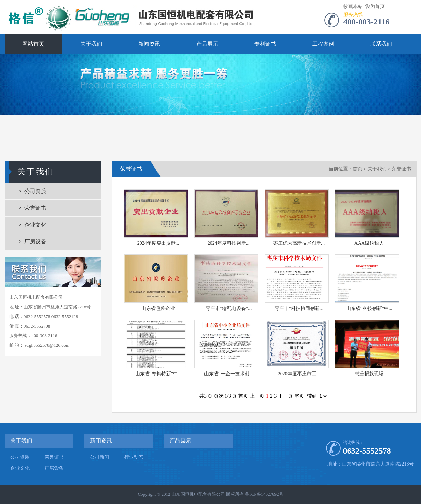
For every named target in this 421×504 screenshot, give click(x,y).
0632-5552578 (367, 451)
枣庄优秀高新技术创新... (299, 243)
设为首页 (375, 6)
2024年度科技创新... (229, 243)
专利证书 (265, 44)
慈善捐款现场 (369, 374)
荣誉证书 (35, 208)
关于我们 (91, 44)
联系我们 (381, 44)
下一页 (285, 396)
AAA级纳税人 (369, 243)
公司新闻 (100, 457)
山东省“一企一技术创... (229, 374)
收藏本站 (353, 6)
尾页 (299, 396)
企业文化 (35, 225)
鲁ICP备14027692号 (264, 494)
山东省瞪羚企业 (158, 308)
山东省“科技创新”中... (369, 308)
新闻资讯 (149, 44)
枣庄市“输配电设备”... (229, 308)
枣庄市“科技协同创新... (299, 308)
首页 (358, 169)
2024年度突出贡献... (158, 243)
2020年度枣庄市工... (299, 374)
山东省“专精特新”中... (158, 374)
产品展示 (207, 44)
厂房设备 (35, 242)
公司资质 (35, 191)
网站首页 (33, 44)
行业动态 (134, 457)
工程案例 (323, 44)
